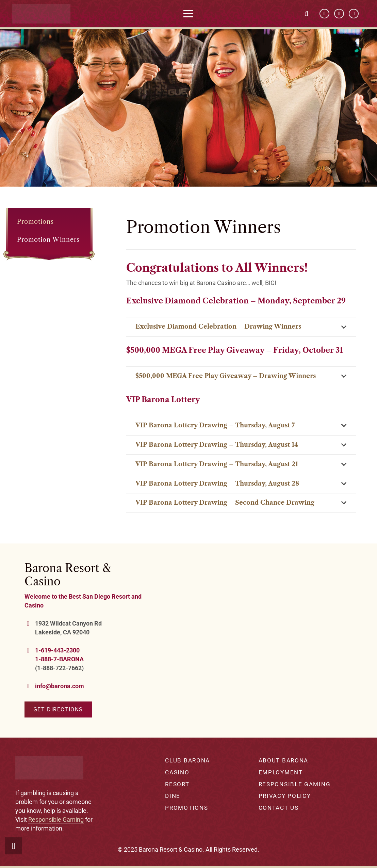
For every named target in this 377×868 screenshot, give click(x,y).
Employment (281, 772)
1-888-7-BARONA (59, 659)
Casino (177, 772)
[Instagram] (354, 14)
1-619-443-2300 (57, 650)
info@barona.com (60, 686)
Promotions (36, 222)
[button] (194, 14)
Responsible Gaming (56, 819)
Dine (173, 796)
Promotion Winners (48, 240)
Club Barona (187, 760)
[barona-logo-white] (47, 14)
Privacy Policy (285, 796)
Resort (177, 784)
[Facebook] (324, 14)
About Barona (283, 760)
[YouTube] (339, 14)
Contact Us (279, 808)
